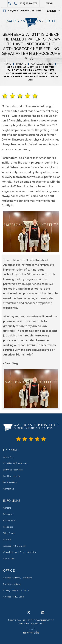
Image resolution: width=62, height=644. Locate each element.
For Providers (10, 482)
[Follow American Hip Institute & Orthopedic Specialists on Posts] (43, 613)
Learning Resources (13, 470)
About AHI (8, 457)
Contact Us (8, 489)
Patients (21, 64)
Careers (7, 508)
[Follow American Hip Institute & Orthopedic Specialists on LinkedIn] (24, 613)
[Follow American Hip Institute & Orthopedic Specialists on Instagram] (33, 613)
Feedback (8, 527)
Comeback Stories (42, 64)
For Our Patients (11, 476)
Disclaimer (8, 514)
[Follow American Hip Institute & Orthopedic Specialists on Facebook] (19, 613)
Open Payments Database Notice (19, 552)
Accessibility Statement (14, 546)
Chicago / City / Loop (14, 597)
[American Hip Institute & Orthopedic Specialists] (31, 23)
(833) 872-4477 (26, 3)
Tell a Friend (9, 533)
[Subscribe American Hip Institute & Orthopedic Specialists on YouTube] (38, 613)
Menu (47, 3)
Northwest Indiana (12, 584)
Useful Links (9, 559)
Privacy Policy (10, 520)
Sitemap (7, 540)
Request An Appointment (23, 11)
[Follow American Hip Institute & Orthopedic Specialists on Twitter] (29, 613)
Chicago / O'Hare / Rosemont (17, 578)
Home (8, 64)
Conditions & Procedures (15, 463)
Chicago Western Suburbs (16, 590)
